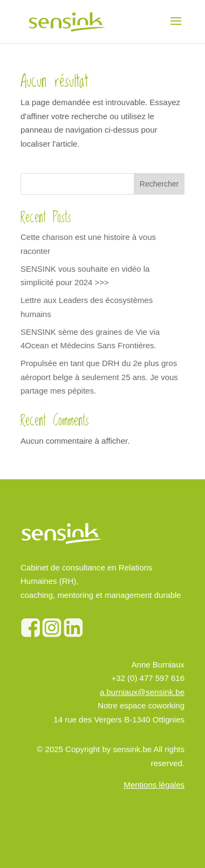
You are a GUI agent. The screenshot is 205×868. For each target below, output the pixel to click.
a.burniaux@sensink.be (142, 692)
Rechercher (159, 184)
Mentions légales (154, 785)
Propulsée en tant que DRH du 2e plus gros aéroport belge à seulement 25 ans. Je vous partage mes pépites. (99, 377)
